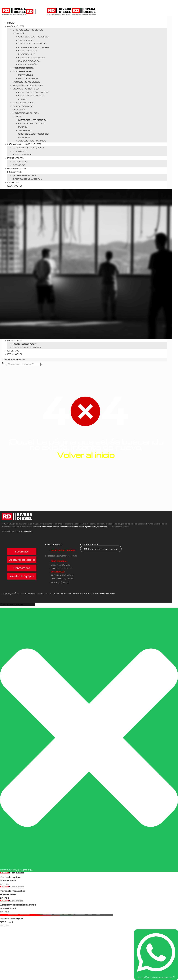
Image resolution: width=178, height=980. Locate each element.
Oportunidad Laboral (22, 560)
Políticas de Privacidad (101, 593)
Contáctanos (22, 568)
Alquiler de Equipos (22, 576)
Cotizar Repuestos (12, 604)
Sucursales (22, 552)
